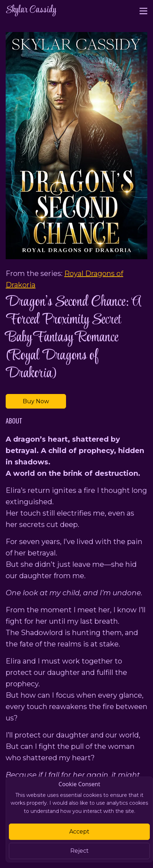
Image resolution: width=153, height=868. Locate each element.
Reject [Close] (80, 851)
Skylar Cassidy (31, 10)
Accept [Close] (79, 832)
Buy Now (36, 401)
